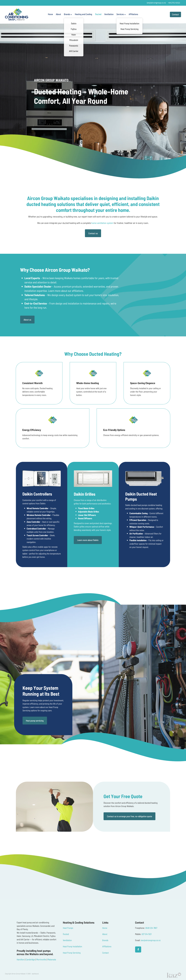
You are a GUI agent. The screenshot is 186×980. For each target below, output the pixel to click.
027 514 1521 (147, 934)
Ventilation (109, 14)
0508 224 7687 (151, 928)
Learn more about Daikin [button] (88, 540)
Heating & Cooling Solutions (79, 922)
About (58, 14)
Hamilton (21, 959)
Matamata (52, 959)
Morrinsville (41, 959)
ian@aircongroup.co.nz (156, 3)
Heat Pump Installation (72, 946)
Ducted (98, 14)
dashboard (35, 974)
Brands (68, 14)
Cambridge (30, 959)
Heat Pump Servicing (72, 953)
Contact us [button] (93, 233)
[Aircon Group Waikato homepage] (23, 14)
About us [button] (27, 320)
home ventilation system (102, 223)
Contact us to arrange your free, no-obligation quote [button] (130, 816)
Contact (175, 14)
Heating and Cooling (83, 14)
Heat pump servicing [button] (35, 721)
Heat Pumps (68, 928)
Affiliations (133, 14)
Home (50, 14)
